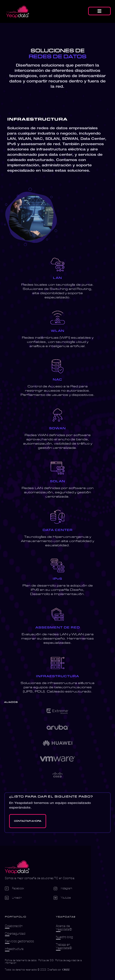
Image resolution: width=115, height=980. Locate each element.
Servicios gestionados (19, 941)
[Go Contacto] (28, 821)
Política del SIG (46, 960)
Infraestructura (14, 949)
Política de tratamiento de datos (21, 960)
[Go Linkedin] (29, 898)
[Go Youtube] (70, 898)
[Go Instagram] (70, 889)
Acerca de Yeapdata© (64, 928)
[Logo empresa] (17, 868)
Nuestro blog (64, 937)
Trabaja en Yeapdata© (64, 946)
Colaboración (14, 926)
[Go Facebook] (29, 888)
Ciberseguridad (15, 933)
